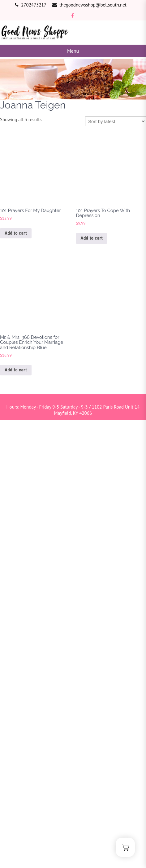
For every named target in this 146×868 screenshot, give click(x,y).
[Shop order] (116, 121)
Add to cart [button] (16, 233)
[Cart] (125, 847)
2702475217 (34, 5)
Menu (73, 51)
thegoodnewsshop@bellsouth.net (93, 5)
